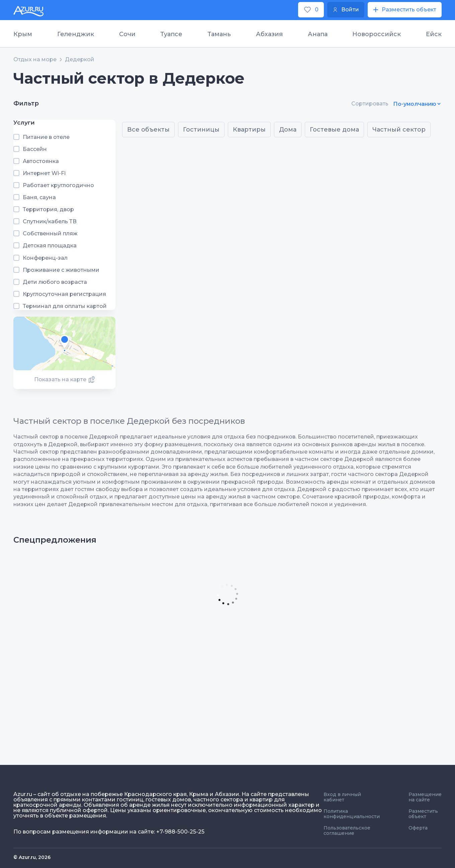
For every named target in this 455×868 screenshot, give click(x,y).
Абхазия (269, 34)
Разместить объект (423, 814)
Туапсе (171, 34)
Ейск (434, 34)
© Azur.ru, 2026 (32, 857)
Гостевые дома (334, 130)
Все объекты (148, 130)
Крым (23, 34)
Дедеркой (80, 60)
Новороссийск (377, 34)
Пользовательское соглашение (347, 831)
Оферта (418, 828)
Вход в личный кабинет (342, 797)
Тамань (219, 34)
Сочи (127, 34)
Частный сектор (399, 130)
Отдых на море (35, 60)
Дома (288, 130)
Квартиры (249, 130)
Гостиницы (201, 130)
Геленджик (76, 34)
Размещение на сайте (425, 797)
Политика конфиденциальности (352, 814)
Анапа (318, 34)
